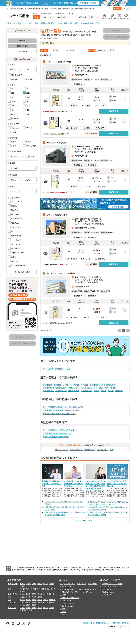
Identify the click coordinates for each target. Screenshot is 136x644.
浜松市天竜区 (86, 391)
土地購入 (63, 595)
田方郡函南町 (110, 385)
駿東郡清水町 (48, 388)
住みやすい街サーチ (67, 603)
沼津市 (96, 391)
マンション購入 (66, 589)
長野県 (34, 594)
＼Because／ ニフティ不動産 (112, 584)
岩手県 (34, 584)
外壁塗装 (63, 612)
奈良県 (46, 600)
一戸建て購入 (65, 592)
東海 (10, 597)
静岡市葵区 (98, 388)
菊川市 (65, 385)
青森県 (28, 584)
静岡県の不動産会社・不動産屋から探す (59, 414)
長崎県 (34, 608)
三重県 (40, 597)
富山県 (40, 594)
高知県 (34, 605)
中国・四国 (12, 602)
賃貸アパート (82, 584)
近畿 (10, 600)
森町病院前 (60, 369)
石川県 (46, 594)
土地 (112, 449)
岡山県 (28, 602)
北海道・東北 (13, 584)
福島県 (22, 586)
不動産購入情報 (66, 586)
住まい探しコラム (66, 606)
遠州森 (51, 369)
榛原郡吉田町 (86, 388)
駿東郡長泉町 (61, 388)
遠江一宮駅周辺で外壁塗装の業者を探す (59, 430)
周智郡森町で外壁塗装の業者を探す (58, 433)
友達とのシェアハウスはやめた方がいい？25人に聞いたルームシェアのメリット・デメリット (108, 503)
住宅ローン (64, 609)
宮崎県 (52, 608)
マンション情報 (66, 600)
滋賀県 (40, 600)
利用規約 (117, 623)
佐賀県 (28, 608)
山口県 (46, 602)
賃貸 (62, 584)
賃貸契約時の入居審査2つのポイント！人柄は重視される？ (52, 483)
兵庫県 (28, 600)
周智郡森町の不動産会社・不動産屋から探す (61, 410)
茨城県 (47, 589)
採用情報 (126, 623)
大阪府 (22, 600)
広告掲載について (108, 592)
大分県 (46, 608)
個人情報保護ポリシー (102, 623)
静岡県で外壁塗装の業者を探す (56, 437)
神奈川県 (29, 589)
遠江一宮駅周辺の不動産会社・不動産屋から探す (63, 407)
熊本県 (40, 608)
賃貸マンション (70, 584)
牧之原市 (84, 385)
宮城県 (40, 584)
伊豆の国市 (74, 385)
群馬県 (22, 591)
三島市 (111, 391)
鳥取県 (34, 602)
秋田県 (46, 584)
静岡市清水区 (48, 391)
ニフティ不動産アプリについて (113, 586)
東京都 (22, 589)
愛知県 (22, 597)
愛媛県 (28, 605)
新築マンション (61, 449)
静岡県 (34, 597)
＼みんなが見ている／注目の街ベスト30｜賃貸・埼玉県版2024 (117, 483)
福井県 (52, 594)
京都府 (34, 600)
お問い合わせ (106, 589)
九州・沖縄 (12, 608)
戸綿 (44, 369)
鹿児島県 (23, 610)
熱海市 (104, 391)
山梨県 (28, 594)
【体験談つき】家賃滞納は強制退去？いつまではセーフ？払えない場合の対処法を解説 (64, 513)
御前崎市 (57, 385)
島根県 (40, 602)
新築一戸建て (90, 449)
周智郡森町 (47, 385)
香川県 (22, 605)
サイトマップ (106, 595)
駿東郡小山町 (74, 388)
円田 (68, 369)
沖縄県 (30, 610)
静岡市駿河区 (110, 388)
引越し (62, 614)
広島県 (22, 602)
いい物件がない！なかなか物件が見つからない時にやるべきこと (73, 483)
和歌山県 (52, 600)
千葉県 (41, 589)
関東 (10, 589)
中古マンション (76, 449)
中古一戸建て (103, 449)
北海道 (22, 584)
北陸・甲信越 (13, 594)
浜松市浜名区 (74, 391)
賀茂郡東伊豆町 (96, 385)
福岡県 (22, 608)
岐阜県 (28, 597)
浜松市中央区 (61, 391)
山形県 (52, 584)
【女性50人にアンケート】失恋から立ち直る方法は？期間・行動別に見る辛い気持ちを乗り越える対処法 (95, 485)
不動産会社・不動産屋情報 (70, 598)
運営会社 (87, 623)
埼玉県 (36, 589)
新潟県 (22, 594)
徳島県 (52, 602)
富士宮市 (119, 391)
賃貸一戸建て (93, 584)
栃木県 (53, 589)
